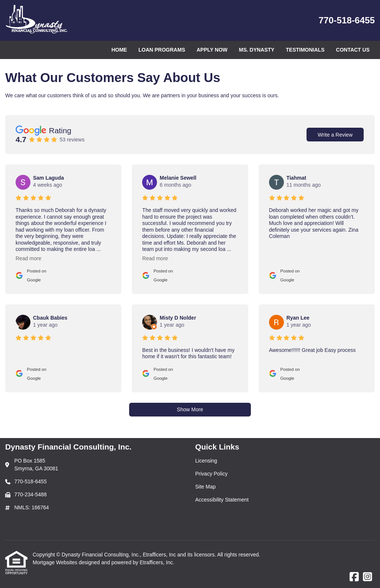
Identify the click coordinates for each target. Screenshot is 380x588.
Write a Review (335, 135)
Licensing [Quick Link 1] (206, 461)
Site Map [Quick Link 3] (205, 487)
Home (119, 50)
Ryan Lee (298, 318)
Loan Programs (162, 50)
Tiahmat (296, 178)
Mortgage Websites (56, 562)
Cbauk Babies (50, 318)
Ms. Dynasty (257, 50)
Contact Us (353, 50)
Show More (190, 409)
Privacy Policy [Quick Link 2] (211, 474)
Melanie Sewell (178, 178)
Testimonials (305, 50)
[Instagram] (368, 577)
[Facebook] (354, 577)
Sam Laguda (48, 178)
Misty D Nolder (178, 318)
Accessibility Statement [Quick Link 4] (222, 500)
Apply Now (212, 50)
